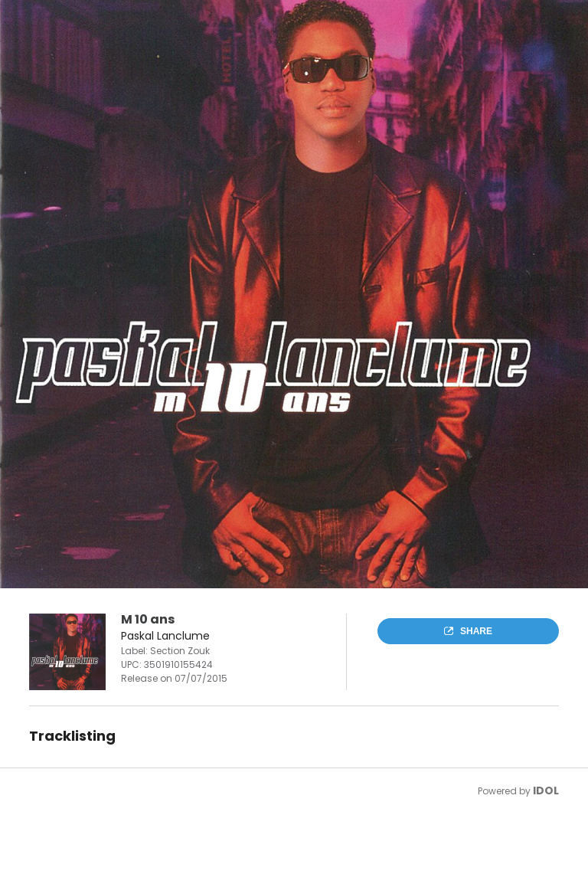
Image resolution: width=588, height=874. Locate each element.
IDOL (546, 791)
